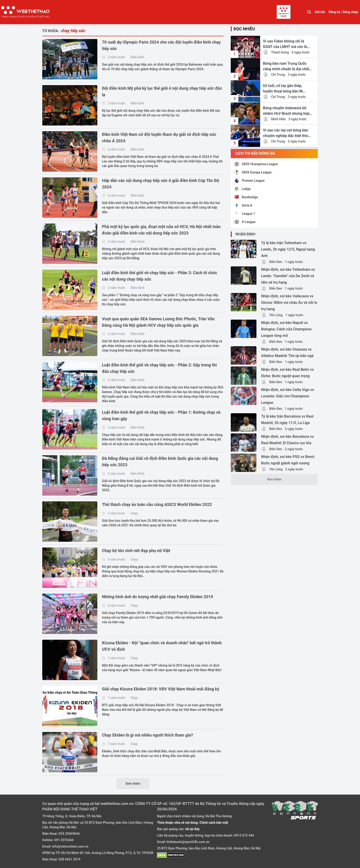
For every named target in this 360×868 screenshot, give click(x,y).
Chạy (134, 513)
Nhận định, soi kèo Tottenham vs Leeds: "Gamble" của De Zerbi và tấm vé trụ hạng (288, 276)
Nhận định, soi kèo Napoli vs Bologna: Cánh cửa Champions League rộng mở (286, 329)
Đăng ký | (335, 12)
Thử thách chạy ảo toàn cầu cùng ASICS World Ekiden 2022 (157, 504)
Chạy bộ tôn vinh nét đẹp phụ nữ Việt (136, 551)
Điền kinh (137, 57)
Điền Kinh (138, 242)
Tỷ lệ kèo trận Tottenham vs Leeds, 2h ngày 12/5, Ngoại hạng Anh (288, 249)
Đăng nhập (350, 12)
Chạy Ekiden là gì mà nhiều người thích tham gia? (148, 735)
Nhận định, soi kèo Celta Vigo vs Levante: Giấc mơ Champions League (288, 396)
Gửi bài (320, 12)
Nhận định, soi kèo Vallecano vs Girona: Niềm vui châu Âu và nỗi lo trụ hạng (289, 303)
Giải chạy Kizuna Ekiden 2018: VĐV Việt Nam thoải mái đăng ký (161, 689)
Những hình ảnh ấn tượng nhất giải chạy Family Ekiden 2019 (157, 597)
